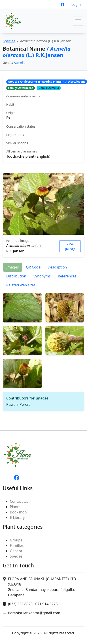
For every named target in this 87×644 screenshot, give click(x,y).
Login (76, 4)
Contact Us (19, 501)
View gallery (70, 246)
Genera (16, 551)
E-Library (17, 517)
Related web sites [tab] (21, 285)
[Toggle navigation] (78, 21)
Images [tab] (13, 267)
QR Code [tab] (33, 267)
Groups (16, 540)
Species (9, 41)
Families (17, 545)
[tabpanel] (43, 350)
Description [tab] (57, 267)
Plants (15, 507)
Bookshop (18, 512)
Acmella (20, 63)
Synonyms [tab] (42, 276)
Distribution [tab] (16, 276)
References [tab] (67, 276)
